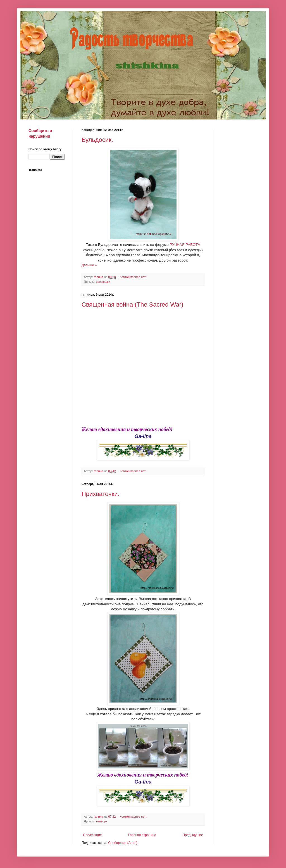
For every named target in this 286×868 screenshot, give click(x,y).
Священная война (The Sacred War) (132, 304)
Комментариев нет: (133, 277)
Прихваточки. (101, 494)
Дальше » (89, 265)
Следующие (92, 835)
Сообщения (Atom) (123, 843)
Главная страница (142, 835)
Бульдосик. (97, 140)
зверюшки (103, 282)
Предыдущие (193, 835)
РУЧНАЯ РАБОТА (184, 245)
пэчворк (102, 821)
